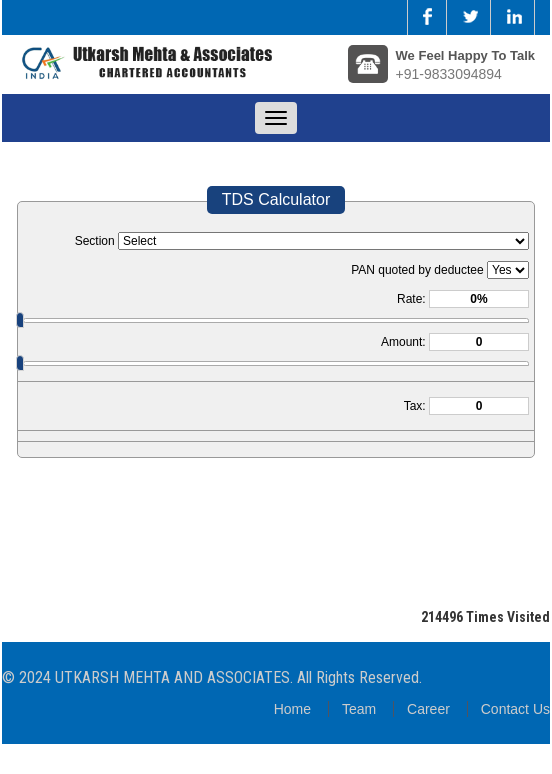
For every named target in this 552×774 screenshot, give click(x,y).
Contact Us (515, 709)
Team (359, 709)
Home (292, 709)
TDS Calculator (276, 199)
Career (428, 709)
